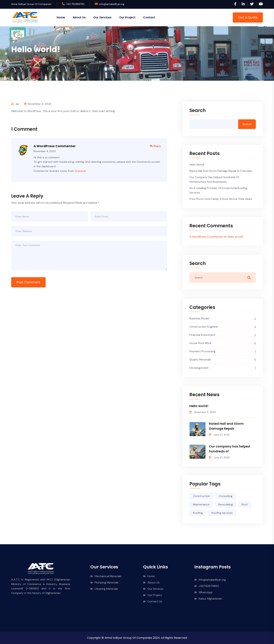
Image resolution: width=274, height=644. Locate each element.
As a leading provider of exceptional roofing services (218, 190)
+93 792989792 (75, 4)
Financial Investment (202, 335)
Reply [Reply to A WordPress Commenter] (155, 146)
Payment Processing (202, 351)
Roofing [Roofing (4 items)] (198, 513)
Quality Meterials (200, 360)
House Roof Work (200, 343)
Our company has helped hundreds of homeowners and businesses (214, 179)
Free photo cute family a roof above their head (221, 199)
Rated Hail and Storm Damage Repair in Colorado (221, 171)
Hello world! (197, 165)
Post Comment (28, 282)
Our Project (127, 17)
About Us (79, 17)
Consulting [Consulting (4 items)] (226, 496)
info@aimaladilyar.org (112, 4)
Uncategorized (199, 368)
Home (61, 17)
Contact (149, 17)
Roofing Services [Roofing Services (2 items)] (222, 513)
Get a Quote (248, 17)
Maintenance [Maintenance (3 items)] (201, 504)
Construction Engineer (204, 327)
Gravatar (80, 171)
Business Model (199, 318)
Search (198, 111)
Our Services (102, 17)
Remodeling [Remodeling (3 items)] (226, 504)
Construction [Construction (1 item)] (201, 496)
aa (17, 104)
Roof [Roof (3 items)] (245, 504)
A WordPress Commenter (55, 146)
